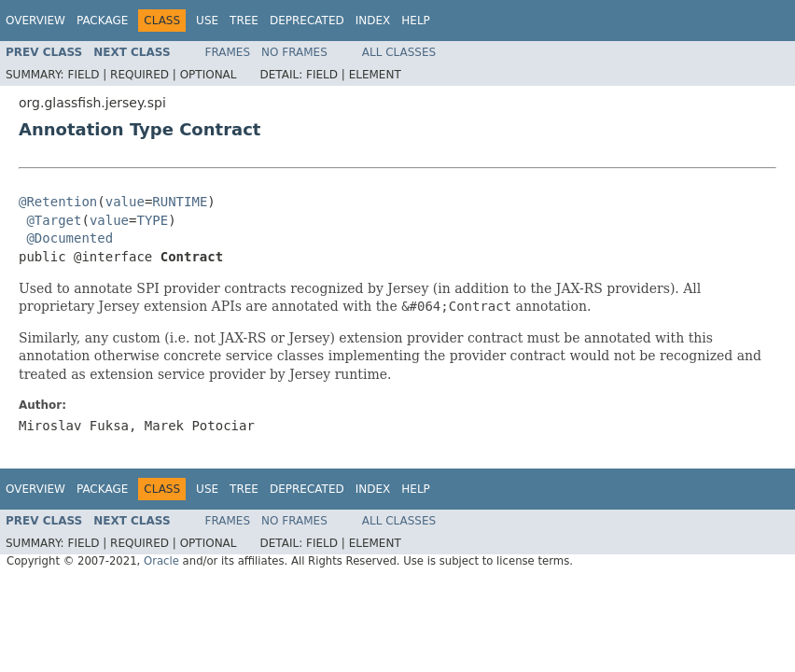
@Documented (70, 238)
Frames (228, 52)
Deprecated (307, 21)
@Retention (58, 202)
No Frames (294, 52)
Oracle (161, 561)
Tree (244, 21)
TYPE (152, 220)
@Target (54, 220)
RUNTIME (180, 202)
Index (373, 21)
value (125, 202)
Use (207, 21)
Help (416, 21)
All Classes (399, 52)
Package (102, 21)
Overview (35, 21)
